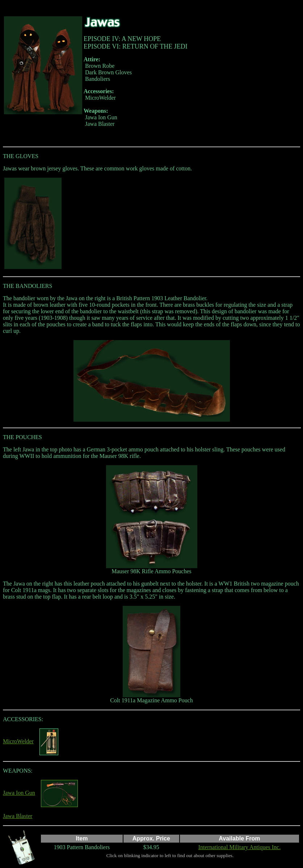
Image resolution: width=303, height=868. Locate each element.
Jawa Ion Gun (19, 793)
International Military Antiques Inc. (240, 847)
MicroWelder (18, 741)
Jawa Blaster (18, 816)
